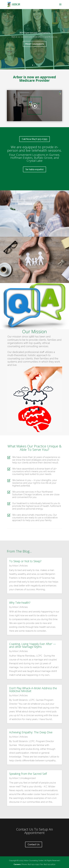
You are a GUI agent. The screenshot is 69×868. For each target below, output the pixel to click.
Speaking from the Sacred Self (28, 774)
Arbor (15, 566)
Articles (24, 566)
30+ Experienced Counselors (35, 33)
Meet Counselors (35, 44)
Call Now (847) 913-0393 (34, 139)
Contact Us (34, 844)
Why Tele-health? (20, 603)
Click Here (15, 178)
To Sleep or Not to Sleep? (25, 561)
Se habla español (34, 169)
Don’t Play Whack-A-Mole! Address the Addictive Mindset (33, 690)
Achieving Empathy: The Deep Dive (31, 732)
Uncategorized (28, 778)
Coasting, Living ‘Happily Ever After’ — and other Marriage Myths (33, 645)
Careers (17, 864)
